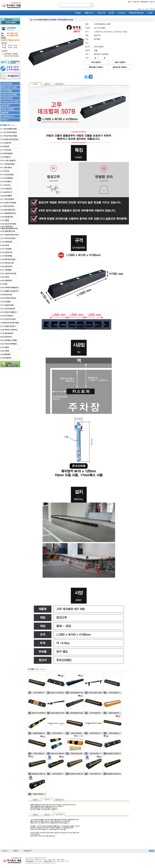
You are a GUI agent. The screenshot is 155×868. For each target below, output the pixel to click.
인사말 (111, 13)
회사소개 (101, 13)
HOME (78, 13)
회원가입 (136, 2)
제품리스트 (89, 13)
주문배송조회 (144, 2)
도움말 (150, 13)
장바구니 (152, 2)
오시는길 (121, 13)
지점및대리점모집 (136, 13)
